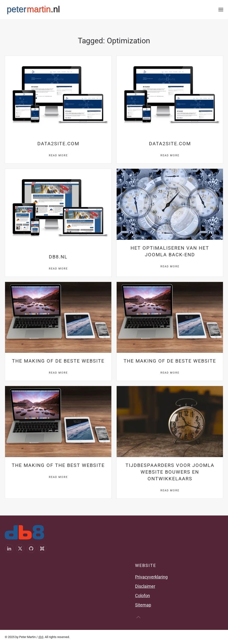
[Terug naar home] (33, 10)
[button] (221, 10)
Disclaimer (145, 586)
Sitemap (143, 605)
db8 (41, 637)
